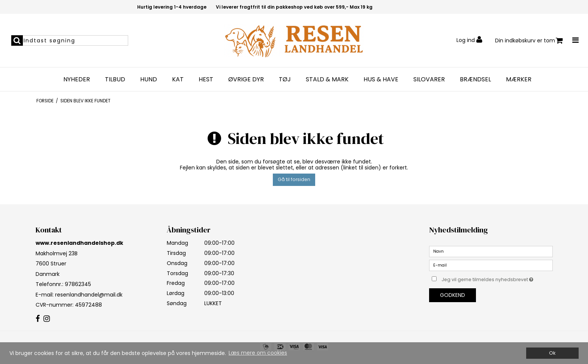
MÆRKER (519, 79)
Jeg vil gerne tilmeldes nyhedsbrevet (497, 278)
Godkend (453, 295)
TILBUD (115, 79)
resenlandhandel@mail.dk (89, 295)
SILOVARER (429, 79)
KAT (178, 79)
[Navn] (491, 251)
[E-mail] (491, 265)
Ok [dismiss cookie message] (552, 353)
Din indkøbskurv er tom (529, 41)
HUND (149, 79)
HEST (206, 79)
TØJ (285, 79)
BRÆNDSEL (475, 79)
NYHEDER (77, 79)
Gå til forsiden (294, 179)
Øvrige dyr (246, 79)
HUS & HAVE (381, 79)
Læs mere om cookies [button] (258, 353)
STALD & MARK (327, 79)
